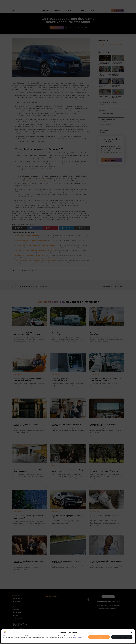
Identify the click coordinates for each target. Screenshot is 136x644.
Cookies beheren (122, 637)
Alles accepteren (99, 637)
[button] (132, 632)
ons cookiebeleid (77, 637)
